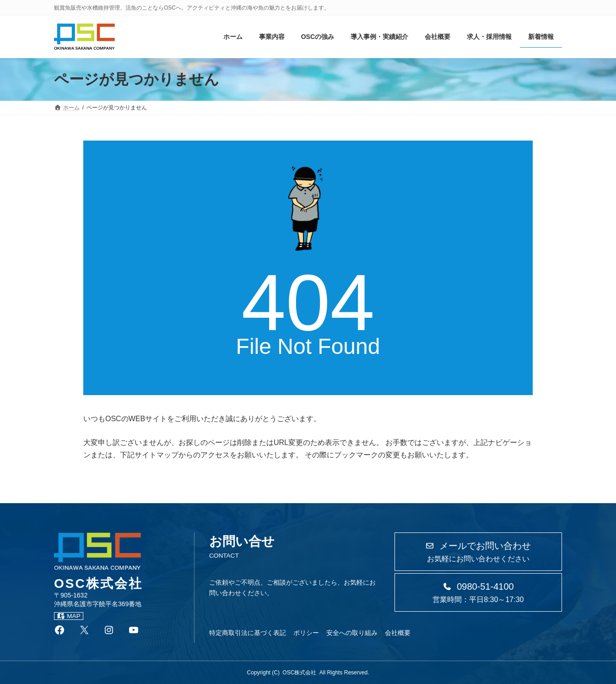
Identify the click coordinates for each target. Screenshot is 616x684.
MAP (69, 616)
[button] (478, 552)
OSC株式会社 (299, 673)
